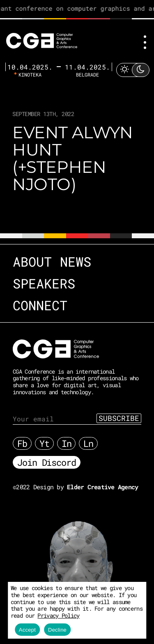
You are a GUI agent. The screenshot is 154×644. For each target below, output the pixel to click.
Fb (22, 443)
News (76, 262)
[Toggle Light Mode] (133, 70)
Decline (57, 630)
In (67, 443)
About (32, 262)
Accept (27, 630)
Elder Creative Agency (102, 487)
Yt (44, 443)
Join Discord (47, 462)
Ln (88, 443)
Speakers (44, 283)
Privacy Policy (58, 615)
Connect (40, 305)
